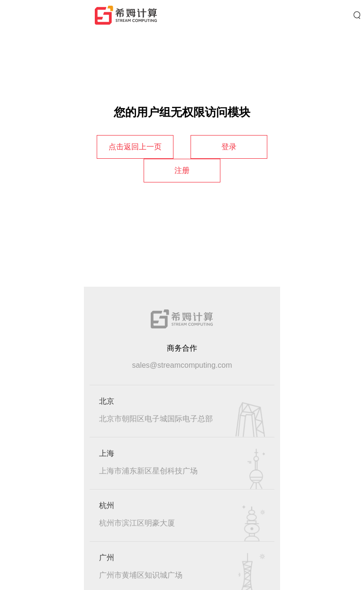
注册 (182, 170)
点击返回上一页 (135, 147)
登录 (229, 147)
